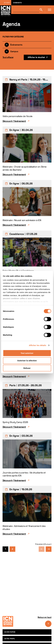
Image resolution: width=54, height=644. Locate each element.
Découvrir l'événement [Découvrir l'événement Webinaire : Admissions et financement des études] (14, 534)
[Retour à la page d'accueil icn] (6, 10)
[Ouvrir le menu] (50, 10)
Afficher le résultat (36, 57)
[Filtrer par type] (27, 45)
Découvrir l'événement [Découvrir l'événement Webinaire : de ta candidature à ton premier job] (14, 376)
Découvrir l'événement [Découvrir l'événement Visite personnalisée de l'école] (14, 121)
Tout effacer (8, 57)
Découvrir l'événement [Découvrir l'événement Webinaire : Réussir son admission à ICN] (14, 225)
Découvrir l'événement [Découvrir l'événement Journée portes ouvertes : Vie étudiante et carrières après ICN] (14, 480)
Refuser (27, 368)
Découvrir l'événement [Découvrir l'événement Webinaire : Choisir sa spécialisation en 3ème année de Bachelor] (14, 174)
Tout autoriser (27, 353)
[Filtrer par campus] (27, 51)
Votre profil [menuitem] (10, 639)
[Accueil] (8, 621)
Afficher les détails (37, 345)
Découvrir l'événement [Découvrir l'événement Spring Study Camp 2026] (14, 427)
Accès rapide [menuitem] (10, 632)
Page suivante (49, 549)
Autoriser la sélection (27, 361)
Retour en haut (45, 622)
